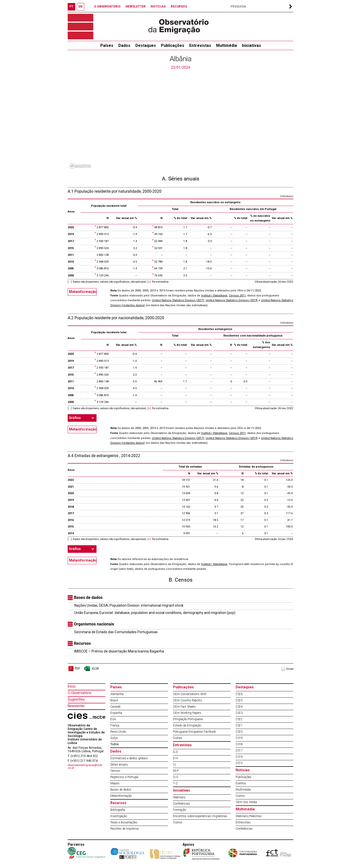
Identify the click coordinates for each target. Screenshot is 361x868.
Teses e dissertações (124, 822)
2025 (239, 700)
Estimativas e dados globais (129, 758)
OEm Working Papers (187, 713)
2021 (239, 725)
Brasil (114, 700)
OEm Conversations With (190, 694)
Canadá (115, 707)
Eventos (241, 783)
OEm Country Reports (188, 700)
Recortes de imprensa (124, 829)
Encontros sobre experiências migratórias (200, 816)
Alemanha (117, 694)
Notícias (243, 770)
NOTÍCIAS (158, 7)
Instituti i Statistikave (214, 296)
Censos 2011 (237, 296)
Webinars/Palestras (249, 816)
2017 (239, 750)
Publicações (173, 45)
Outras (178, 738)
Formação (179, 810)
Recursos (118, 803)
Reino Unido (118, 732)
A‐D (175, 752)
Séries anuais (119, 765)
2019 (239, 738)
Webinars (179, 797)
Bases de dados (121, 790)
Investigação (119, 816)
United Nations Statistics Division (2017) (178, 300)
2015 (239, 763)
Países (116, 687)
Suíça (114, 738)
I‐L (175, 765)
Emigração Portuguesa (188, 719)
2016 (239, 757)
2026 (239, 694)
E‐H (175, 758)
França (115, 725)
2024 (239, 707)
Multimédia (227, 45)
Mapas (115, 783)
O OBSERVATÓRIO (107, 7)
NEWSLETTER (136, 7)
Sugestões (76, 699)
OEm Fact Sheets (184, 707)
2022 (239, 719)
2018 (239, 744)
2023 (239, 713)
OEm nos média (246, 802)
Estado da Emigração (187, 725)
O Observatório (80, 693)
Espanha (116, 713)
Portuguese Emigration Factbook (194, 732)
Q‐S (175, 777)
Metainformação (83, 292)
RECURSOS (179, 7)
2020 (239, 732)
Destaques (146, 45)
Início (72, 686)
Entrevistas (200, 45)
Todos (115, 744)
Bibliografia (118, 810)
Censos (115, 771)
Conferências (182, 804)
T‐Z (175, 783)
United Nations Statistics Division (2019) (232, 300)
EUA (113, 719)
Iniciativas (251, 45)
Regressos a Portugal (124, 777)
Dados (124, 45)
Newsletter (76, 706)
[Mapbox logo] (80, 166)
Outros (178, 822)
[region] (180, 120)
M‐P (176, 771)
